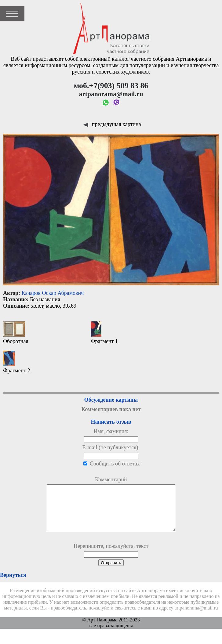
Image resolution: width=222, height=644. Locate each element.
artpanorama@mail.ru (196, 617)
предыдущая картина (112, 124)
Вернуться (13, 584)
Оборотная (16, 333)
